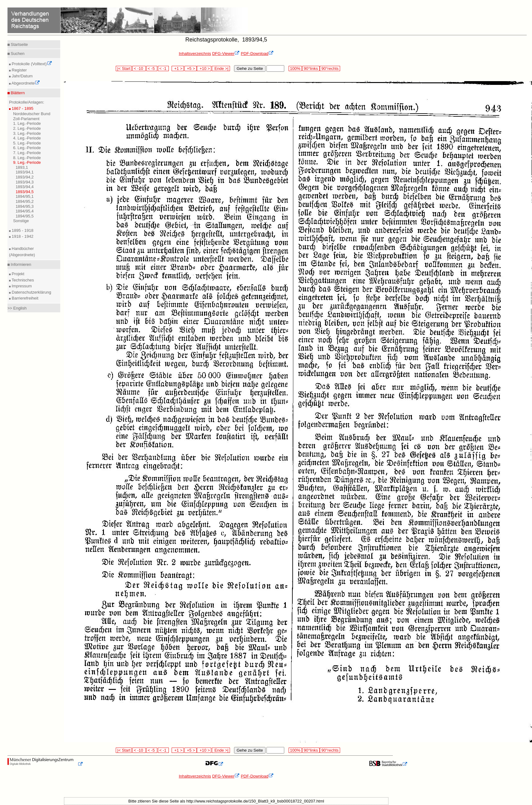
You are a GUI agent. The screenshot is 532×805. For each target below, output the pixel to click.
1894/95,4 (25, 211)
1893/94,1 (25, 172)
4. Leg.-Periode (27, 138)
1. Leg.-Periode (27, 123)
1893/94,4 (25, 187)
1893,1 (22, 167)
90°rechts (330, 68)
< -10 (139, 68)
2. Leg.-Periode (27, 128)
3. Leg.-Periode (27, 133)
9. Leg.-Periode (27, 162)
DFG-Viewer (226, 54)
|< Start (124, 68)
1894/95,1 (25, 196)
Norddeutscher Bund (32, 114)
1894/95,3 (25, 206)
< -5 (152, 68)
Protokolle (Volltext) (31, 64)
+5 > (190, 68)
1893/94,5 (25, 192)
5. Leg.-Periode (27, 143)
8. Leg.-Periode (27, 158)
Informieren (20, 264)
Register (19, 70)
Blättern (17, 93)
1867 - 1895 (22, 108)
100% (295, 68)
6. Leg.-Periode (27, 148)
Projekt (17, 274)
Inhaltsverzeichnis (195, 54)
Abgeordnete (25, 83)
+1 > (178, 68)
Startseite (19, 44)
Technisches (22, 280)
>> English (17, 308)
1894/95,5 (25, 216)
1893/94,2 (25, 177)
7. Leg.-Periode (27, 153)
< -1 (164, 68)
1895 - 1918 (22, 230)
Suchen (17, 54)
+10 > (204, 68)
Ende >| (221, 68)
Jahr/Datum (22, 76)
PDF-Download (257, 54)
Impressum (21, 286)
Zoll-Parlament (26, 119)
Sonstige (21, 221)
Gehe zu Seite (250, 68)
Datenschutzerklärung (31, 292)
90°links (311, 68)
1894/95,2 (25, 201)
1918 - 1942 (22, 236)
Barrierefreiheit (24, 298)
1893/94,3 (25, 182)
